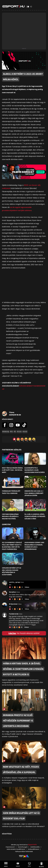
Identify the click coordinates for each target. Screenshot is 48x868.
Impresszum (10, 847)
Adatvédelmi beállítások (16, 849)
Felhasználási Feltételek (24, 851)
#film (11, 432)
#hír (15, 432)
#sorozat (25, 432)
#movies (19, 432)
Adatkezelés (35, 847)
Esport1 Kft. (32, 845)
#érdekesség (6, 432)
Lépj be (12, 633)
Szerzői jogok (23, 847)
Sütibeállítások (33, 849)
